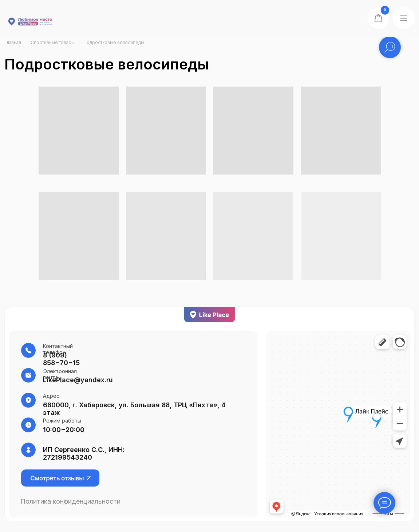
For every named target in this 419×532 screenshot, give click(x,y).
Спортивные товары (53, 42)
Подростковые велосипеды (114, 42)
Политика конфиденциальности (70, 501)
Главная (13, 42)
